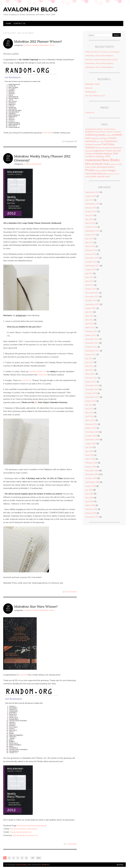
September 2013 (92, 266)
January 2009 (91, 467)
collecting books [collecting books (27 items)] (95, 135)
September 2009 (92, 440)
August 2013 (91, 269)
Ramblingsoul (91, 92)
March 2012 (90, 328)
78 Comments (71, 592)
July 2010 (89, 405)
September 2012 (92, 304)
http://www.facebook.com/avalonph (32, 826)
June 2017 (89, 200)
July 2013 (89, 273)
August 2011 (91, 354)
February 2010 (91, 424)
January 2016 (91, 208)
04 (8, 156)
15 (8, 41)
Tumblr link (42, 375)
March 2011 (90, 374)
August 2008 (91, 486)
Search (117, 35)
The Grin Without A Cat (95, 96)
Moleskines (44, 45)
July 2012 (89, 312)
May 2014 (89, 242)
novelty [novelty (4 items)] (119, 164)
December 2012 (92, 293)
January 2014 (91, 254)
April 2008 (89, 501)
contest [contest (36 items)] (117, 135)
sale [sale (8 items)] (105, 174)
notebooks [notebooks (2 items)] (113, 164)
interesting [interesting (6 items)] (90, 151)
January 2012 (91, 335)
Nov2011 (8, 609)
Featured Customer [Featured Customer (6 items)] (93, 144)
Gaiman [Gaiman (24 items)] (90, 147)
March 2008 (90, 505)
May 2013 (89, 281)
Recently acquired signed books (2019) (101, 60)
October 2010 (91, 393)
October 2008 (91, 478)
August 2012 (91, 308)
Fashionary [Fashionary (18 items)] (111, 141)
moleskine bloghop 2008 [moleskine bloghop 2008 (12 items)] (106, 154)
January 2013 (91, 289)
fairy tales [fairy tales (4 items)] (100, 141)
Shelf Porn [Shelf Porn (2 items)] (110, 174)
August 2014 (91, 235)
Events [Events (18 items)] (112, 138)
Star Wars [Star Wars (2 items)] (117, 174)
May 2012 (89, 320)
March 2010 (90, 420)
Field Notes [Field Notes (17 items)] (108, 144)
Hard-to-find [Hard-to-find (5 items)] (101, 148)
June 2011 (89, 362)
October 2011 (91, 347)
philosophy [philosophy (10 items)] (102, 167)
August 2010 (91, 401)
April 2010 (89, 416)
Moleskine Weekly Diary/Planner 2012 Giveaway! (42, 158)
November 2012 (92, 297)
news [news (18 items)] (107, 164)
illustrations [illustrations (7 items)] (118, 148)
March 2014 (90, 246)
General (36, 45)
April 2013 (89, 285)
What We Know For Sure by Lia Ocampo (102, 52)
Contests (28, 45)
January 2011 (91, 382)
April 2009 (89, 455)
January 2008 (91, 513)
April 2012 (89, 324)
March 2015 (90, 223)
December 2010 (92, 385)
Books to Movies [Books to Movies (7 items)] (114, 132)
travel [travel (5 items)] (88, 177)
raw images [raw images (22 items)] (109, 170)
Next (39, 858)
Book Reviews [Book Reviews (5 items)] (101, 132)
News (52, 45)
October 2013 (91, 262)
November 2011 (92, 343)
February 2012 (91, 331)
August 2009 (91, 443)
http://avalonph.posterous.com (25, 835)
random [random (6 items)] (98, 171)
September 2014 (92, 231)
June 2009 (89, 451)
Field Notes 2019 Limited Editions (99, 56)
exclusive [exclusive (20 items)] (91, 141)
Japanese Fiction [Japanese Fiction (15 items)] (104, 151)
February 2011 (91, 378)
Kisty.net (89, 88)
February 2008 (91, 509)
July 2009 (89, 447)
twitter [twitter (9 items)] (93, 176)
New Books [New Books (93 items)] (111, 160)
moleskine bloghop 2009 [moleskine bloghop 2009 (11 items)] (98, 156)
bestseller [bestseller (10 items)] (90, 132)
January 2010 (91, 428)
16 (8, 606)
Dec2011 (8, 44)
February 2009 (91, 463)
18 (33, 858)
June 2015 (89, 215)
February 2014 (91, 250)
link (36, 402)
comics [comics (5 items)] (109, 135)
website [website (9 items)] (101, 176)
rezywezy (23, 675)
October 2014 (91, 227)
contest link (26, 380)
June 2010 (89, 409)
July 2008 (89, 490)
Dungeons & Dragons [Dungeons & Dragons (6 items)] (99, 138)
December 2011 (92, 339)
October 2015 (91, 212)
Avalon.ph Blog (30, 9)
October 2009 (91, 436)
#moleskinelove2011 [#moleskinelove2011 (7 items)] (94, 129)
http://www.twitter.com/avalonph (24, 829)
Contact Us (19, 23)
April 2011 (89, 370)
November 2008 (92, 474)
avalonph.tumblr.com (37, 371)
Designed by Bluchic (120, 865)
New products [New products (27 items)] (94, 164)
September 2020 (92, 192)
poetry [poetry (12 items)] (111, 167)
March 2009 (90, 459)
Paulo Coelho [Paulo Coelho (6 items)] (91, 167)
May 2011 (89, 366)
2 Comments (71, 844)
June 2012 (89, 316)
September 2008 (92, 482)
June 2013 (89, 277)
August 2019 (91, 196)
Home (8, 23)
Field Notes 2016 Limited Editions (99, 67)
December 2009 (92, 432)
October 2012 (91, 300)
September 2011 (92, 351)
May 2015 (89, 219)
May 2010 (89, 413)
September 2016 (92, 204)
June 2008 (89, 494)
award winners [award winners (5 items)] (110, 129)
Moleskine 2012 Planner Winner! (38, 41)
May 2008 (89, 498)
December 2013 (92, 258)
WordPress (46, 865)
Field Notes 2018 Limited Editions (99, 63)
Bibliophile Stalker (93, 84)
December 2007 (92, 517)
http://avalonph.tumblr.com (21, 832)
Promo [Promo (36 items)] (90, 170)
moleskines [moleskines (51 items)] (93, 160)
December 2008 (92, 470)
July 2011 (89, 358)
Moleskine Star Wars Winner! (36, 606)
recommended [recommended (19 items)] (94, 173)
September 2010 (92, 397)
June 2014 (89, 239)
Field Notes (48, 133)
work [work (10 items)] (107, 176)
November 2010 (92, 389)
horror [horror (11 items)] (109, 148)
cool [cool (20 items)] (88, 138)
